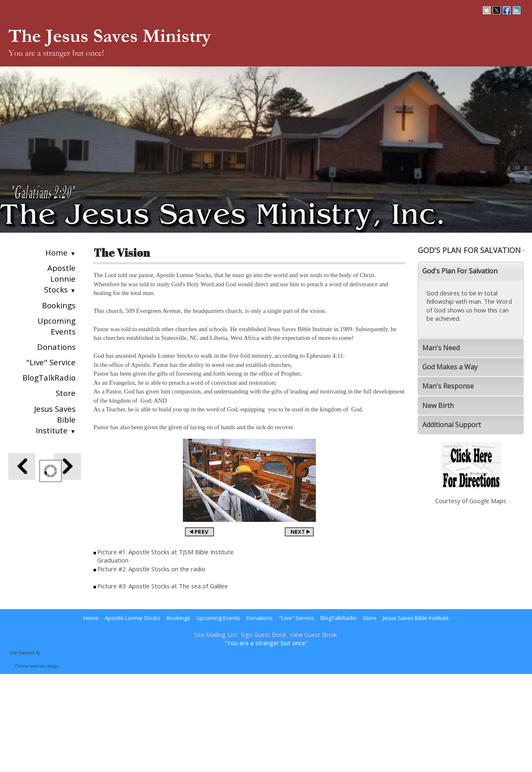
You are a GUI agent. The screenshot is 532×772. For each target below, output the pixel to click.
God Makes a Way (450, 367)
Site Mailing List (216, 634)
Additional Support (452, 425)
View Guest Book (313, 634)
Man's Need (441, 348)
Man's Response (448, 386)
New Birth (438, 406)
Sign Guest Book (264, 634)
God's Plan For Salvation (460, 271)
